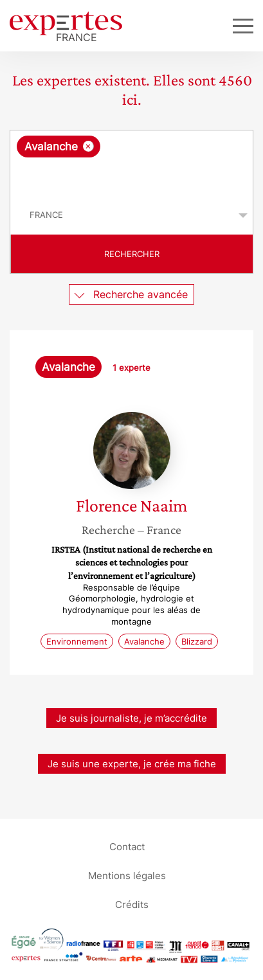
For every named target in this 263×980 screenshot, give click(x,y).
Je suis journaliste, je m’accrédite (131, 718)
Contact (127, 846)
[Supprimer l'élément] (88, 146)
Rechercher (132, 254)
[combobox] (131, 163)
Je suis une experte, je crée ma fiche (132, 764)
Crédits (132, 904)
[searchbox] (132, 177)
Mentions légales (127, 875)
